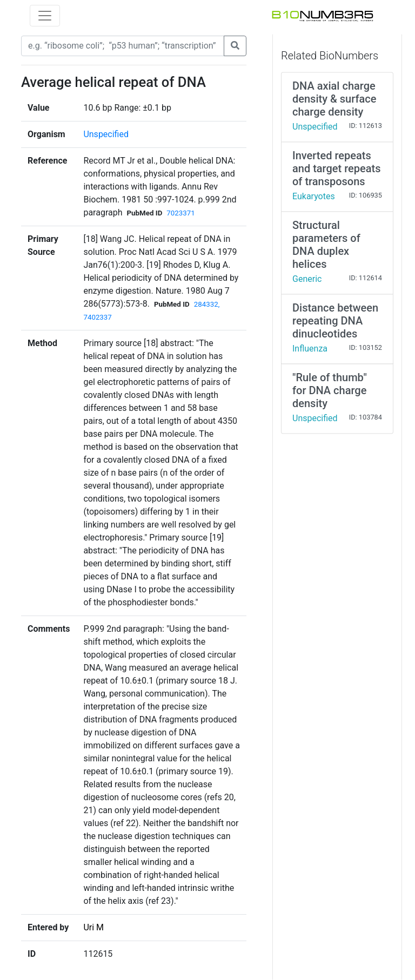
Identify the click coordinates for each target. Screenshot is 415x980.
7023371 (180, 213)
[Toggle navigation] (45, 16)
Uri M (93, 927)
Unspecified (106, 134)
